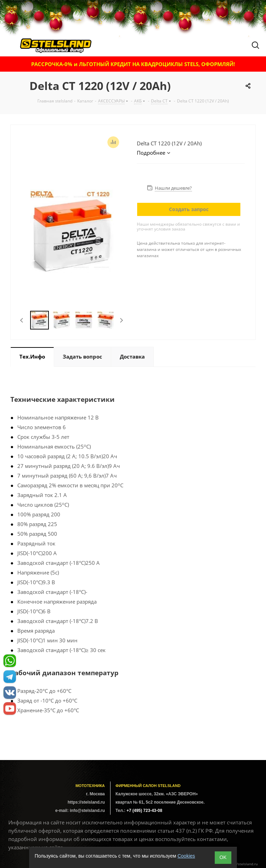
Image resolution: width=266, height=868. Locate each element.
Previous (22, 320)
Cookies (186, 856)
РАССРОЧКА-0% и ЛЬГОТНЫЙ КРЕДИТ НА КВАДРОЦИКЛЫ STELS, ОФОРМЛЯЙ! (133, 64)
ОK (223, 857)
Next (121, 320)
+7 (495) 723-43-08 (144, 811)
